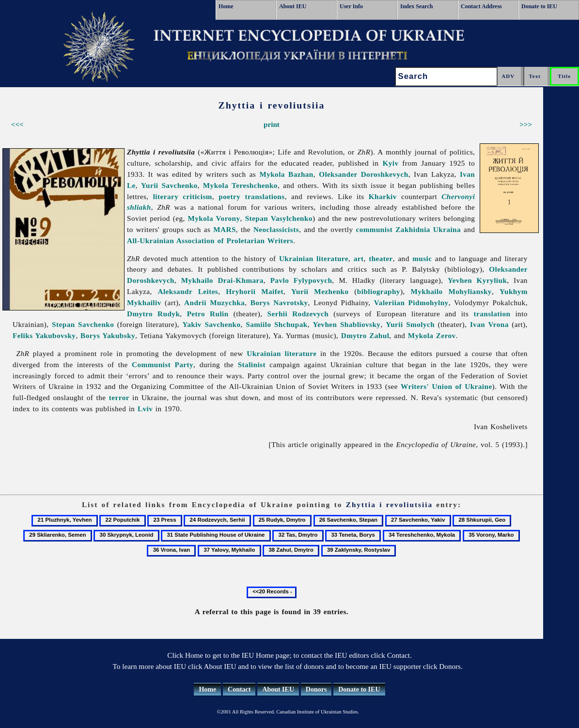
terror (119, 397)
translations (265, 196)
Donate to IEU (539, 6)
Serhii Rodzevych (298, 314)
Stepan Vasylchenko (279, 218)
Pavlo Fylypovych (301, 280)
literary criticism (183, 196)
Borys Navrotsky (279, 302)
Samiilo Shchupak (276, 324)
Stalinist (252, 364)
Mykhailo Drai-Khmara (222, 280)
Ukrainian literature (314, 258)
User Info (351, 6)
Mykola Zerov (432, 335)
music (422, 258)
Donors (316, 689)
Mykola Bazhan (286, 174)
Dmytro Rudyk (153, 314)
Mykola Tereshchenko (240, 185)
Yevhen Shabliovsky (346, 324)
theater (381, 258)
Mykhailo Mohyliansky (451, 291)
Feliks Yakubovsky (44, 335)
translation (492, 314)
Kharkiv (383, 196)
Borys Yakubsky (108, 335)
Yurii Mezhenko (320, 291)
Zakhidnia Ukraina (428, 229)
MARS (225, 229)
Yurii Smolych (410, 324)
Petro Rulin (208, 314)
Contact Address (481, 6)
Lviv (145, 409)
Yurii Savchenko (169, 185)
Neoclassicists (276, 229)
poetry (229, 196)
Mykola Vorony (214, 218)
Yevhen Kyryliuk (477, 280)
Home (226, 6)
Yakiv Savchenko (211, 324)
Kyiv (390, 163)
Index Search (416, 6)
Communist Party (163, 364)
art (359, 258)
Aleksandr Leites (188, 291)
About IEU (293, 6)
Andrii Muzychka (214, 302)
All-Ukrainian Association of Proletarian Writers (210, 240)
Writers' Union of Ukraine (446, 386)
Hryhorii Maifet (255, 291)
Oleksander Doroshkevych (364, 174)
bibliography (379, 291)
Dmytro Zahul (365, 335)
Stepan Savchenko (83, 324)
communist (374, 229)
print (272, 124)
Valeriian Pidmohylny (411, 302)
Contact (239, 689)
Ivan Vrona (489, 324)
